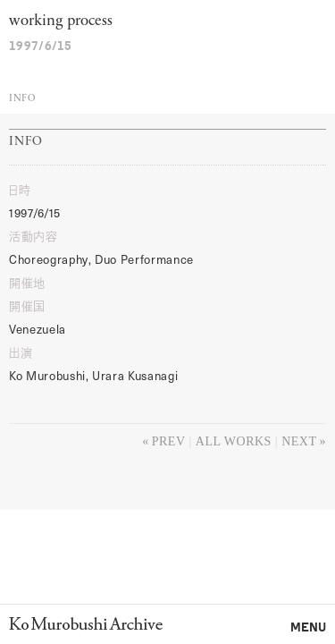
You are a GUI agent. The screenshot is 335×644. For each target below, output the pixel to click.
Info (22, 99)
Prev (169, 441)
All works (234, 441)
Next (299, 441)
